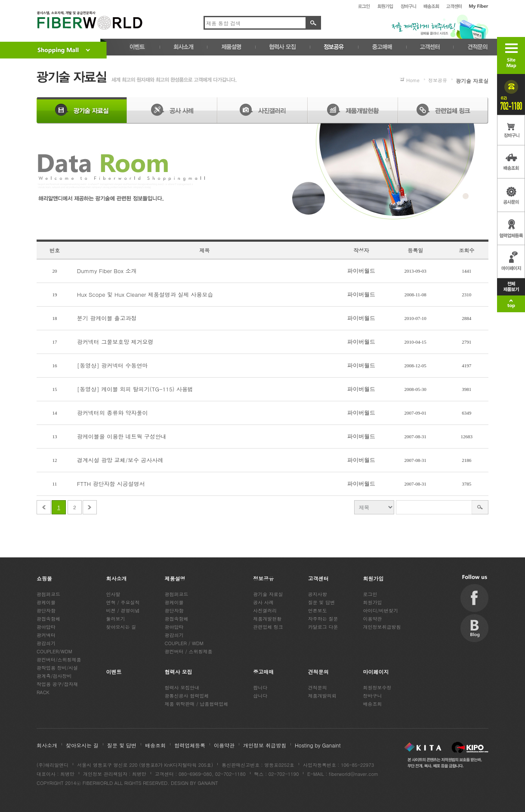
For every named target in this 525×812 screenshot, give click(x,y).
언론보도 (318, 611)
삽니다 (260, 696)
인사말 (113, 594)
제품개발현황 (267, 619)
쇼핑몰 (44, 578)
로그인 (370, 594)
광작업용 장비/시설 (57, 668)
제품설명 (175, 578)
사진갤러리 (265, 611)
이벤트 (114, 672)
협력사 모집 (179, 672)
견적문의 (318, 672)
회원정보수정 (377, 687)
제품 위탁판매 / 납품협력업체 (197, 704)
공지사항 (318, 594)
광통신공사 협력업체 (187, 696)
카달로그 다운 (323, 627)
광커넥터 (46, 635)
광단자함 (46, 611)
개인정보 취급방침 (265, 745)
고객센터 (318, 578)
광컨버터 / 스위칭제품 (189, 651)
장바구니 (373, 696)
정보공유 (263, 578)
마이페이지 (376, 672)
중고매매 (263, 672)
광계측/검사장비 (54, 676)
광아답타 (46, 627)
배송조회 (373, 704)
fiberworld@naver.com (354, 774)
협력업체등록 (190, 745)
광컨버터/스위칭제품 (59, 660)
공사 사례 (263, 602)
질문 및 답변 (321, 602)
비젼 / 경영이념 (123, 611)
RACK (43, 692)
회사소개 (117, 578)
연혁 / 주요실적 (123, 602)
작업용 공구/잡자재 (57, 684)
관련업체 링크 (268, 627)
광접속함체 (48, 619)
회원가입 (374, 578)
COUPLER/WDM (54, 651)
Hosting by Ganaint (318, 745)
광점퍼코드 (48, 594)
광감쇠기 (46, 643)
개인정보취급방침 (382, 627)
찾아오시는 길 (121, 627)
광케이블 (46, 602)
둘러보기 (116, 619)
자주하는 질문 (323, 619)
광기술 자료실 (268, 594)
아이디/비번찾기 (381, 611)
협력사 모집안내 (182, 687)
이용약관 (373, 619)
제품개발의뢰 (322, 696)
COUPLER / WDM (184, 643)
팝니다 (260, 687)
